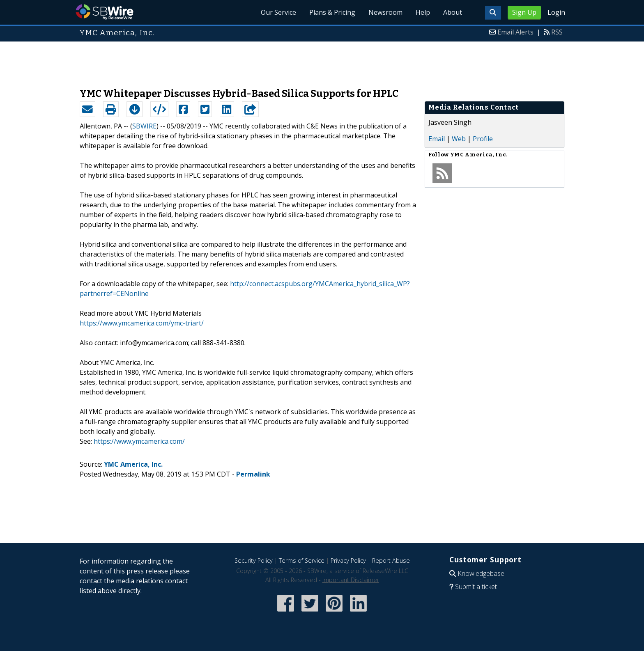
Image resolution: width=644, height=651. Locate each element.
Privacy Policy (348, 560)
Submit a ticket (476, 587)
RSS (557, 32)
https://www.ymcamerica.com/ (139, 441)
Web (459, 139)
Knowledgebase (481, 573)
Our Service (278, 12)
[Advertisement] (322, 61)
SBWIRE (144, 126)
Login (556, 12)
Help (423, 12)
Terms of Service (302, 560)
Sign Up (524, 12)
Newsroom (385, 12)
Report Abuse (391, 560)
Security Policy (254, 560)
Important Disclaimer (351, 580)
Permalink (253, 474)
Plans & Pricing (332, 12)
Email (437, 139)
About (453, 12)
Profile (483, 139)
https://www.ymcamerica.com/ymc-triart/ (142, 323)
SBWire (105, 12)
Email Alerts (515, 32)
